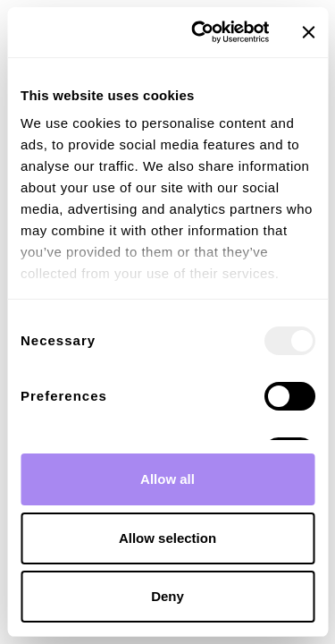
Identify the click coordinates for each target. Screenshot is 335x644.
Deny (167, 596)
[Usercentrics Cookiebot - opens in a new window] (200, 32)
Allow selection (167, 538)
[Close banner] (308, 32)
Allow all (167, 479)
